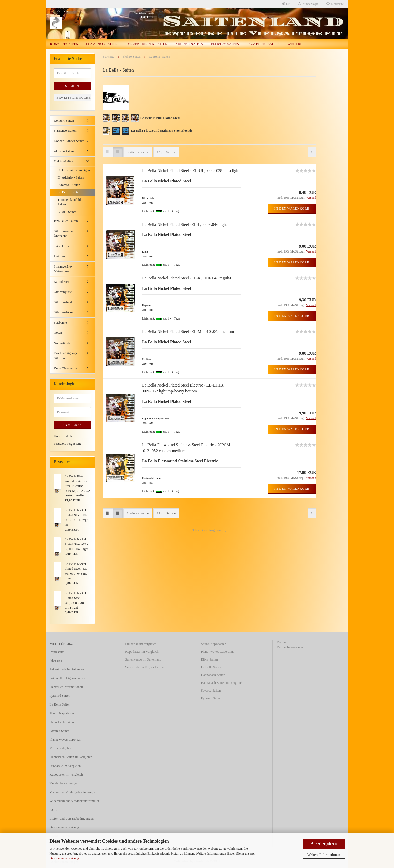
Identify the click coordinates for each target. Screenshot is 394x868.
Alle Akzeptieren (324, 844)
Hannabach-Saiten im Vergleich (71, 757)
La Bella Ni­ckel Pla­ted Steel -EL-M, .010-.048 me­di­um (188, 332)
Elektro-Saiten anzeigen (74, 170)
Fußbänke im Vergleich (65, 766)
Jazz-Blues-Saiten (263, 44)
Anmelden (72, 425)
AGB (53, 810)
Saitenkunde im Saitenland (68, 669)
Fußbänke (60, 322)
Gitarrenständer (64, 302)
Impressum (57, 652)
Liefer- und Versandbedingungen (72, 818)
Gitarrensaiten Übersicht (63, 233)
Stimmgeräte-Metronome (63, 269)
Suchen (72, 86)
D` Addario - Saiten (71, 177)
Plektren (59, 256)
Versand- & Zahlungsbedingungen (73, 792)
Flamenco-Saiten (102, 44)
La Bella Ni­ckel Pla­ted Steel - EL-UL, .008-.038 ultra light (191, 171)
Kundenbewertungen (64, 783)
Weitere (295, 44)
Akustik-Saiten (189, 44)
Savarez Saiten (60, 731)
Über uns (56, 661)
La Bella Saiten (60, 704)
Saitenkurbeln (63, 246)
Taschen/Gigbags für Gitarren (68, 355)
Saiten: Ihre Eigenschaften (67, 678)
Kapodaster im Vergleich (66, 774)
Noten (58, 333)
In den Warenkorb (292, 209)
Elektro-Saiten (225, 44)
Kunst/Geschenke (66, 368)
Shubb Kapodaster (62, 713)
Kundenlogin (308, 4)
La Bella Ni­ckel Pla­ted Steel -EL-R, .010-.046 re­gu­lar (187, 278)
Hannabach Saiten (62, 722)
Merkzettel (336, 4)
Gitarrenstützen (64, 312)
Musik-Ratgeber (61, 748)
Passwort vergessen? (68, 444)
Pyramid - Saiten (69, 185)
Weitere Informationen (324, 855)
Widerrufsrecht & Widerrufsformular (75, 801)
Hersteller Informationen (66, 687)
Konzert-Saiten (64, 44)
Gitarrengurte (63, 292)
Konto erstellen (64, 436)
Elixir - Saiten (67, 212)
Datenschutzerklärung (64, 858)
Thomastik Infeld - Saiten (70, 202)
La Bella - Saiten (69, 192)
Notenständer (63, 343)
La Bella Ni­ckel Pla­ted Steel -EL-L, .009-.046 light (184, 224)
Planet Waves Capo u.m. (66, 740)
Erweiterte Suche (74, 98)
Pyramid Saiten (60, 696)
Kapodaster (61, 282)
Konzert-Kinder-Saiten (147, 44)
